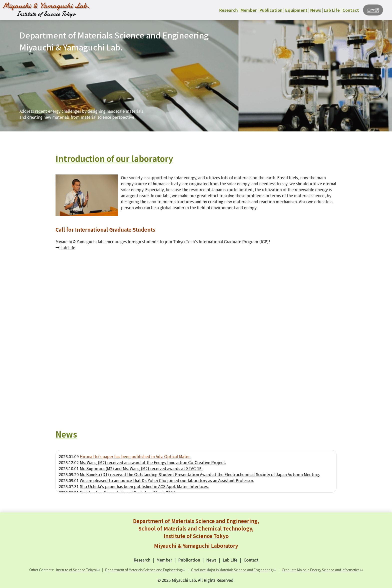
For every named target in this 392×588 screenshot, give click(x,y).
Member (164, 560)
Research (142, 560)
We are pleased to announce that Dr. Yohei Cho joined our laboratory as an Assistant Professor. (167, 480)
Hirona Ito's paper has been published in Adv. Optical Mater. (135, 456)
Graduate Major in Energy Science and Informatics (320, 570)
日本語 (373, 10)
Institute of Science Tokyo (76, 570)
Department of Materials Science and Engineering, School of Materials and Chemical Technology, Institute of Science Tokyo (196, 533)
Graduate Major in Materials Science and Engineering (232, 570)
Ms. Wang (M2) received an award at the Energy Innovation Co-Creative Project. (153, 462)
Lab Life (68, 247)
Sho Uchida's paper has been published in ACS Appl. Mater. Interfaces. (144, 486)
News (211, 560)
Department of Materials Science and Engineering (143, 570)
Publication (189, 560)
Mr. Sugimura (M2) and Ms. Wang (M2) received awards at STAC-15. (141, 468)
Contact (251, 560)
